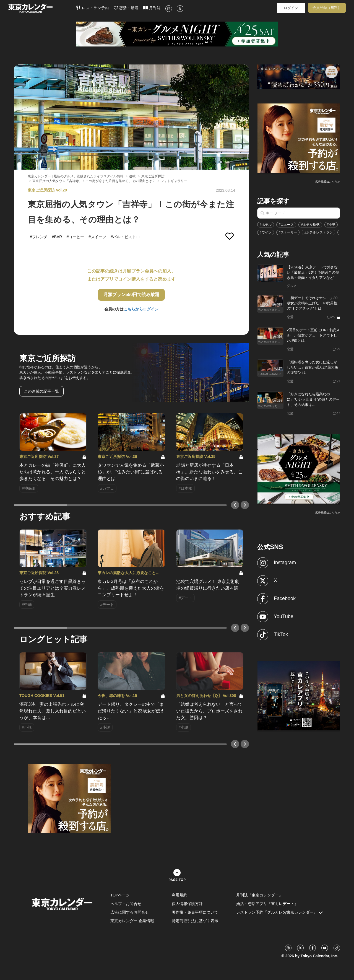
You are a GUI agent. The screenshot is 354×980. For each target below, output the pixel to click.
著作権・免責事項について (195, 912)
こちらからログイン (141, 309)
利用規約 (179, 895)
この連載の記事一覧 (41, 391)
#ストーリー (288, 232)
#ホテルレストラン (318, 232)
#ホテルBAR (310, 225)
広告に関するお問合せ (130, 912)
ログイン (291, 8)
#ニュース (286, 225)
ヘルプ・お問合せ (126, 904)
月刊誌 (152, 8)
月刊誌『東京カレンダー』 (259, 895)
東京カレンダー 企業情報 (132, 921)
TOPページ (120, 895)
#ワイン (266, 232)
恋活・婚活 (126, 8)
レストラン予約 (93, 8)
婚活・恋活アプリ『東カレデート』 (267, 904)
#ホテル (266, 225)
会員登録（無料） (327, 8)
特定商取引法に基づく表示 (195, 921)
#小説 (331, 225)
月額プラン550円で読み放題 (132, 295)
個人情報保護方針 (187, 904)
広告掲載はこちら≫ (328, 182)
